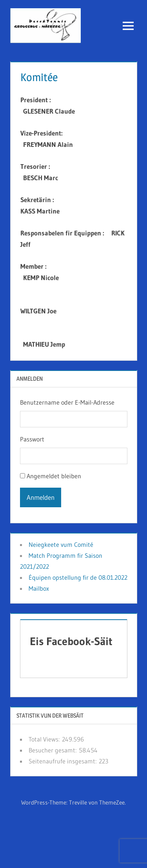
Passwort (32, 439)
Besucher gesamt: (54, 750)
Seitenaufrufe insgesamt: (64, 761)
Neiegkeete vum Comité (61, 544)
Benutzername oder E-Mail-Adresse (67, 402)
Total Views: (45, 739)
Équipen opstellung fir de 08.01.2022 (78, 577)
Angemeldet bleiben (54, 476)
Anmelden (41, 497)
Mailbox (39, 588)
